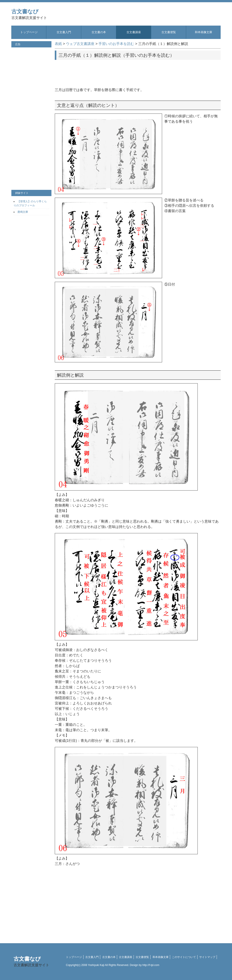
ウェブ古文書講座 (80, 44)
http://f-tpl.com (151, 965)
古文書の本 (99, 32)
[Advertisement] (138, 72)
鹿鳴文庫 (23, 212)
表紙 (58, 44)
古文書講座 (134, 32)
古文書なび (29, 14)
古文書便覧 (169, 32)
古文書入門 (64, 32)
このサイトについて (184, 957)
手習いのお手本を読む (116, 44)
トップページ (29, 32)
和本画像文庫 (204, 32)
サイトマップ (207, 957)
